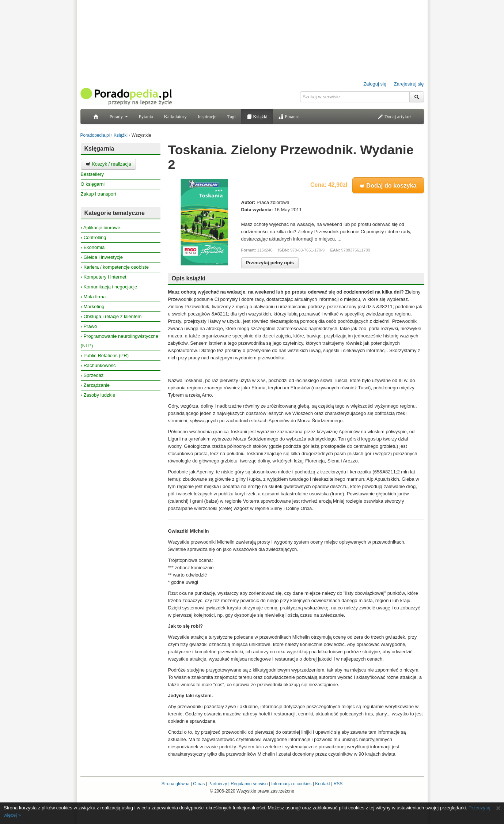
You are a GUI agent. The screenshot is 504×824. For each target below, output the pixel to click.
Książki (257, 116)
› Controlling (94, 237)
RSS (338, 784)
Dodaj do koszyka (388, 185)
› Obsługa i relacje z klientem (111, 316)
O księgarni (93, 184)
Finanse (289, 116)
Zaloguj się (375, 84)
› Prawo (89, 326)
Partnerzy (218, 784)
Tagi (232, 116)
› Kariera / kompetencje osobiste (115, 267)
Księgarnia (99, 149)
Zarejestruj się (409, 84)
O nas (199, 784)
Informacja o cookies (291, 784)
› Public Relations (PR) (105, 356)
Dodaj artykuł (394, 116)
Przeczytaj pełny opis (270, 263)
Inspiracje (207, 116)
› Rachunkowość (98, 365)
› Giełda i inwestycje (102, 257)
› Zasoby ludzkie (98, 395)
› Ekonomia (93, 247)
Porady (119, 116)
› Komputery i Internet (104, 277)
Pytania (146, 116)
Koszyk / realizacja (108, 164)
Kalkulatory (175, 116)
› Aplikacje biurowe (101, 228)
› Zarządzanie (95, 385)
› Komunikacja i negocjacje (109, 287)
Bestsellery (92, 174)
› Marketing (93, 307)
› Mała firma (93, 297)
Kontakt (323, 784)
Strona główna (176, 784)
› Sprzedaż (92, 375)
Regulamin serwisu (249, 784)
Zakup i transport (99, 194)
